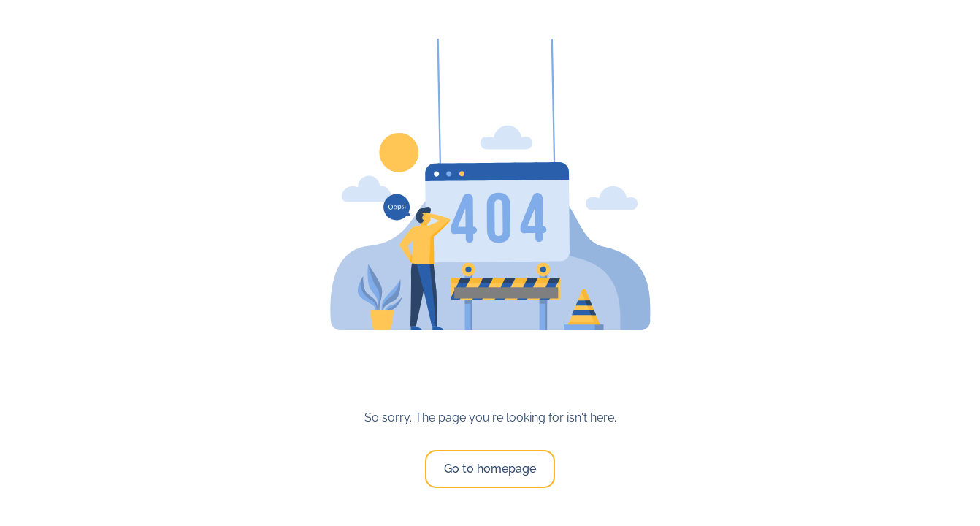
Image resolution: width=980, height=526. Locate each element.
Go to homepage (490, 469)
